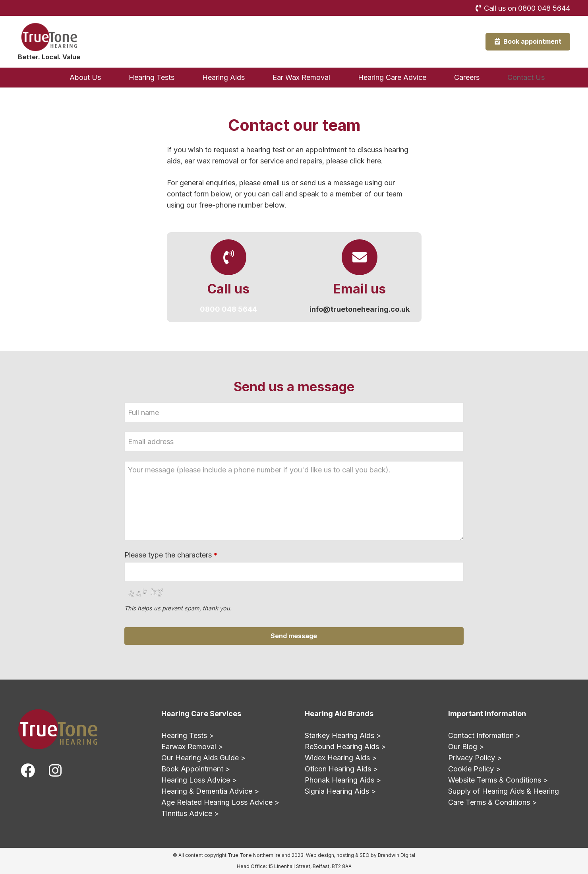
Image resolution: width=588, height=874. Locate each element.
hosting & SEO (353, 855)
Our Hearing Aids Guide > (203, 758)
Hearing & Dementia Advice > (210, 791)
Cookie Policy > (474, 769)
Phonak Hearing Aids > (343, 780)
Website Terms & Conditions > (498, 780)
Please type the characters (171, 555)
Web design (320, 855)
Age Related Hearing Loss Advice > (220, 802)
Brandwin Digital (397, 855)
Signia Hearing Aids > (340, 791)
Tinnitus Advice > (190, 813)
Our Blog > (466, 747)
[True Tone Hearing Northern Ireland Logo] (49, 37)
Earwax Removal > (192, 747)
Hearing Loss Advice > (199, 780)
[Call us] (228, 257)
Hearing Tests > (188, 735)
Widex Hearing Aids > (341, 758)
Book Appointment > (196, 769)
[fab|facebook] (28, 771)
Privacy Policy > (475, 758)
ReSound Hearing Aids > (345, 747)
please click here (354, 161)
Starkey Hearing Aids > (343, 735)
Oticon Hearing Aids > (341, 769)
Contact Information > (484, 735)
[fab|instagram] (55, 771)
